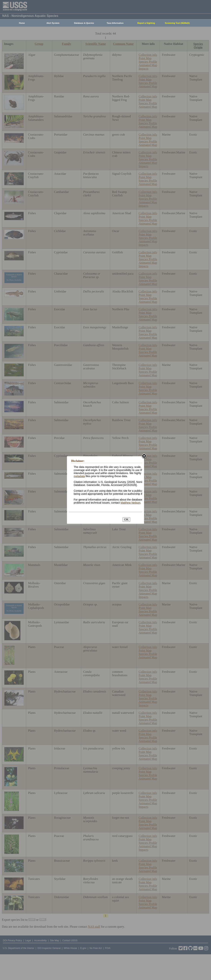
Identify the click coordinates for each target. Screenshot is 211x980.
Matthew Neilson (130, 503)
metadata (79, 476)
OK (126, 519)
